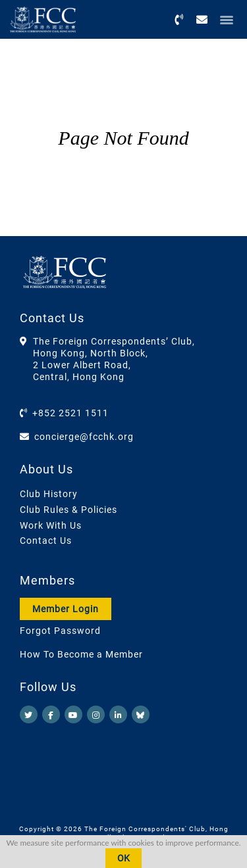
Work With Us (51, 525)
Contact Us (46, 541)
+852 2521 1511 (70, 413)
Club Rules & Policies (69, 510)
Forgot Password (60, 631)
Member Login (66, 609)
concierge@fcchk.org (84, 437)
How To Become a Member (81, 654)
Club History (49, 494)
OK (123, 858)
